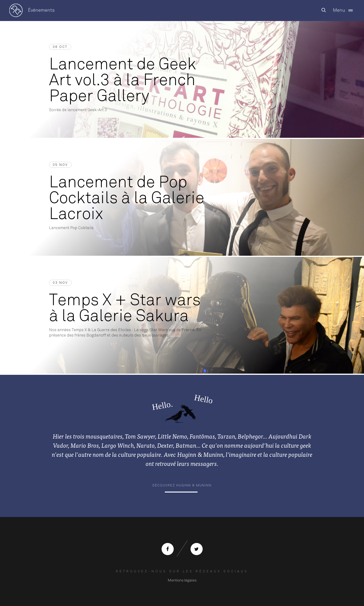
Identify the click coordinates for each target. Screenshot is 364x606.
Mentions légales (182, 580)
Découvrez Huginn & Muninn (182, 485)
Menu (344, 10)
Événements (41, 10)
